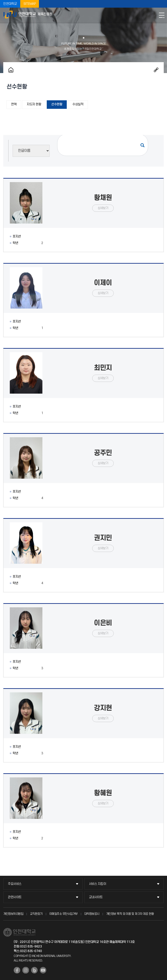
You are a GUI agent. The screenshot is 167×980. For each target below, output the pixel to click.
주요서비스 (15, 884)
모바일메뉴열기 (162, 15)
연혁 (14, 104)
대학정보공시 (92, 914)
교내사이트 (96, 897)
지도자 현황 (34, 104)
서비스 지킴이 (98, 884)
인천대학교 (10, 4)
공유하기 (156, 70)
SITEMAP (30, 4)
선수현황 (57, 104)
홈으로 (11, 70)
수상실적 (78, 104)
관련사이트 (15, 897)
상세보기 (103, 208)
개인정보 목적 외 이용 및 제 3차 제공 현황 (130, 914)
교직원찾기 (36, 914)
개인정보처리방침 (13, 914)
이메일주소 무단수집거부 (63, 914)
